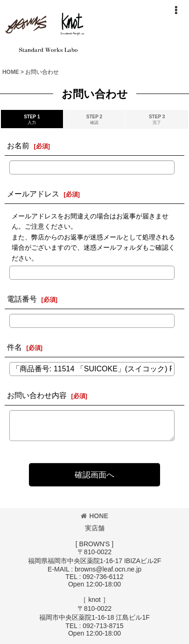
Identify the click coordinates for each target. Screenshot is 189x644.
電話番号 (22, 299)
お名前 (18, 145)
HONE (94, 516)
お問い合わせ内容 (37, 395)
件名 (14, 347)
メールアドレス (33, 194)
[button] (176, 10)
